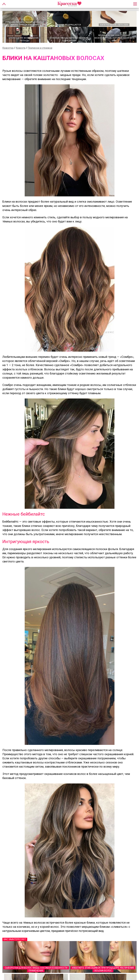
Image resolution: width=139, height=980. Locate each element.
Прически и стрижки (40, 48)
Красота (21, 48)
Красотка (8, 48)
